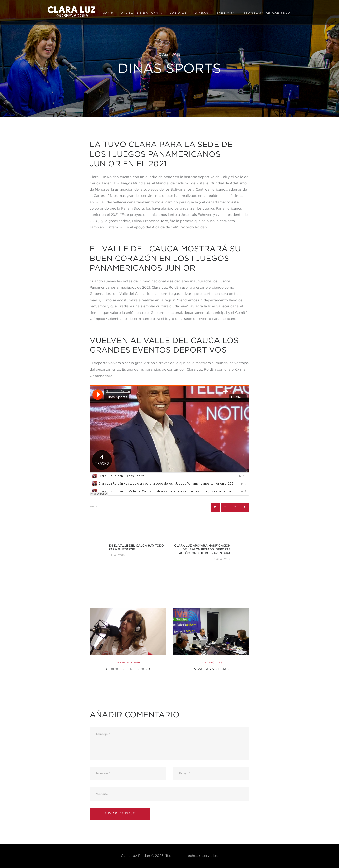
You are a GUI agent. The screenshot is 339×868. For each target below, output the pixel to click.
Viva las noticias (211, 669)
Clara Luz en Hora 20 (128, 669)
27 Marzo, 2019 (211, 662)
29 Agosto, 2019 (128, 662)
